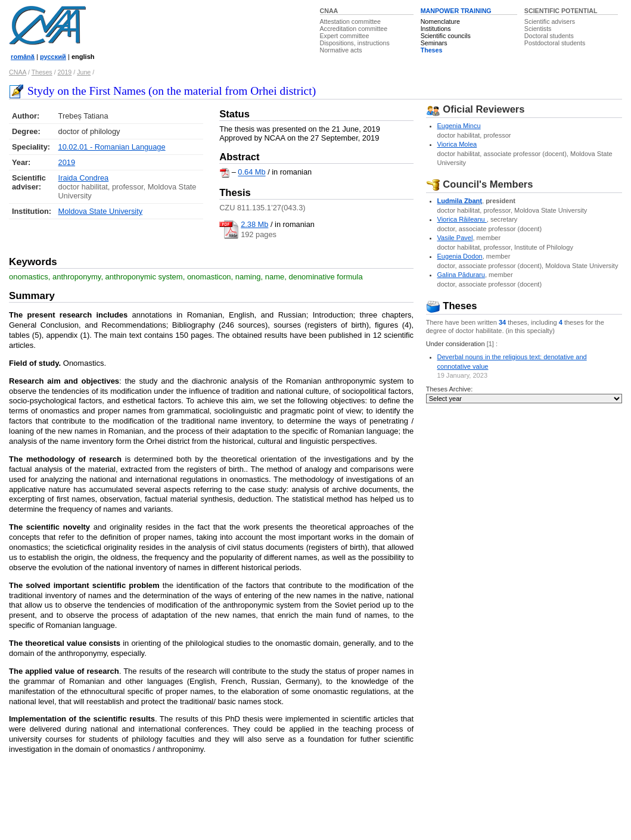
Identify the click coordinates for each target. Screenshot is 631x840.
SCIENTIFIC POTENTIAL (561, 11)
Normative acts (341, 50)
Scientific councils (446, 36)
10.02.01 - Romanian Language (112, 147)
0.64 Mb (251, 172)
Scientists (538, 29)
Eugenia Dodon (460, 256)
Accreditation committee (354, 29)
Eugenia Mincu (459, 126)
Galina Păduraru (461, 275)
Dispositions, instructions (355, 43)
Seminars (434, 43)
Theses (432, 50)
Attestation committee (350, 21)
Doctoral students (549, 36)
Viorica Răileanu (462, 219)
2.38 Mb (254, 224)
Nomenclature (440, 21)
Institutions (436, 29)
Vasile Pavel (455, 238)
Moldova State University (101, 211)
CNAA (329, 11)
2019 (65, 72)
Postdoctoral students (555, 43)
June (84, 72)
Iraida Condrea (84, 178)
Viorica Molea (457, 144)
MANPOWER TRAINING (456, 11)
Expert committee (345, 36)
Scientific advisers (550, 21)
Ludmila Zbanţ (460, 201)
